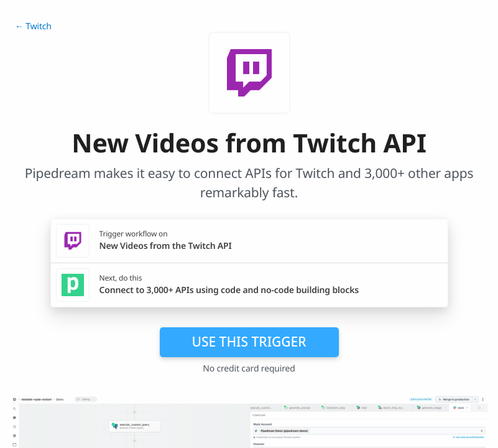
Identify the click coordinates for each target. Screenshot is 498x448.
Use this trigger (249, 342)
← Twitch (33, 26)
